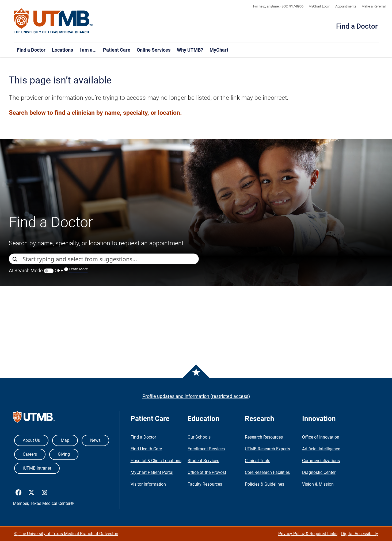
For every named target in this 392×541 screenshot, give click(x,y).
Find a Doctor (357, 26)
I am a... (88, 50)
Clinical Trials (258, 461)
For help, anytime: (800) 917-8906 (278, 6)
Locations (62, 50)
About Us (31, 440)
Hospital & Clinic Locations (156, 461)
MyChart (219, 50)
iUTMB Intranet (37, 468)
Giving (64, 454)
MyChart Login (319, 6)
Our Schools (199, 437)
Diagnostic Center (319, 472)
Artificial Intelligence (321, 449)
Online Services (154, 50)
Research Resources (264, 437)
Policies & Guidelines (264, 484)
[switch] (49, 271)
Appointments (346, 6)
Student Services (203, 461)
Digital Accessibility (360, 534)
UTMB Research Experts (267, 449)
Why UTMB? (190, 50)
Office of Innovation (321, 437)
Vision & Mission (318, 484)
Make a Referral (374, 6)
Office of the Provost (207, 472)
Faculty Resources (205, 484)
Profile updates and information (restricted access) (196, 396)
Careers (30, 454)
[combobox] (111, 259)
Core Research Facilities (267, 472)
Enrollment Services (206, 449)
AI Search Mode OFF (48, 270)
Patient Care (117, 50)
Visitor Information (148, 484)
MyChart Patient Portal (152, 472)
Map (65, 440)
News (95, 440)
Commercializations (321, 461)
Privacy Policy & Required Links (308, 534)
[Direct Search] (16, 259)
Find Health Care (146, 449)
